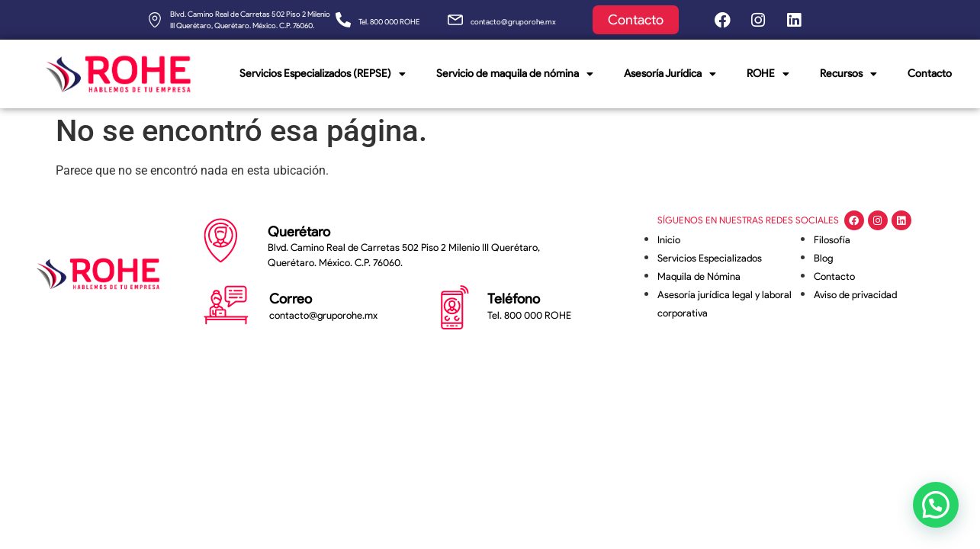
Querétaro (299, 232)
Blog (823, 258)
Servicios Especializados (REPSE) (323, 74)
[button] (935, 503)
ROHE (768, 74)
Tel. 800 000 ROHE (389, 22)
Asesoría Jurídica (670, 74)
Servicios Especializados (710, 258)
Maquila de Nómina (699, 276)
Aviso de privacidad (855, 295)
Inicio (669, 240)
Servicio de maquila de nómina (515, 74)
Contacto (930, 74)
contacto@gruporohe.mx (513, 22)
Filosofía (832, 240)
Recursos (848, 74)
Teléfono (514, 299)
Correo (291, 299)
